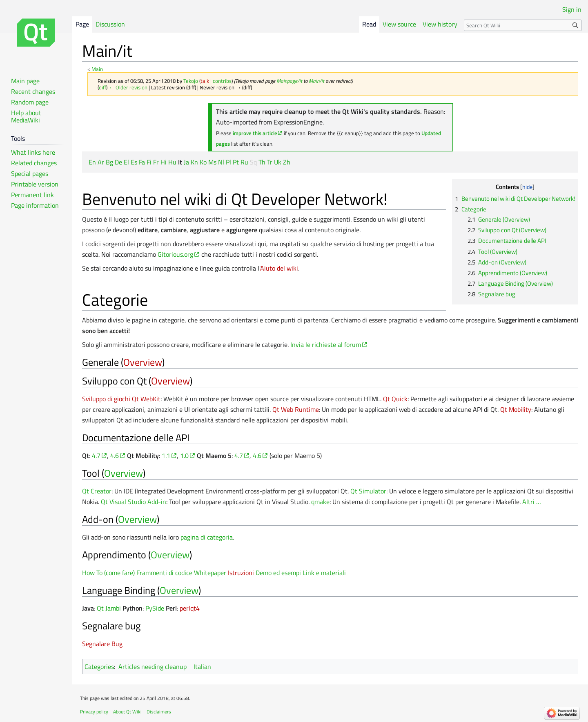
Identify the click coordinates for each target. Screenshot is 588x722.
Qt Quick (395, 399)
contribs (222, 81)
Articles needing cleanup (153, 666)
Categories (99, 666)
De (118, 162)
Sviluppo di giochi (106, 399)
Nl (221, 162)
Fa (142, 162)
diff (102, 87)
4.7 (96, 455)
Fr (156, 162)
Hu (172, 162)
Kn (194, 162)
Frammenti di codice (164, 573)
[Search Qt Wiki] (523, 25)
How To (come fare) (108, 573)
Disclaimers (159, 712)
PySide (155, 608)
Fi (149, 162)
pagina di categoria (207, 537)
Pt (236, 162)
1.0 (184, 455)
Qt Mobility (516, 409)
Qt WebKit (146, 399)
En (92, 162)
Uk (278, 162)
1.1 (166, 455)
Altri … (532, 502)
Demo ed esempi (278, 573)
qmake (320, 502)
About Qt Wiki (127, 712)
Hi (164, 162)
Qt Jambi (109, 608)
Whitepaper (210, 573)
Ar (101, 162)
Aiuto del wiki (279, 268)
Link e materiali (324, 573)
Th (262, 162)
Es (134, 162)
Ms (212, 162)
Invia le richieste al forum (326, 344)
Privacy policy (94, 712)
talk (205, 81)
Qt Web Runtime (296, 409)
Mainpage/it (289, 81)
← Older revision (128, 87)
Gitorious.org (175, 254)
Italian (202, 666)
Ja (186, 162)
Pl (228, 162)
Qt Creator (97, 491)
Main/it (316, 81)
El (126, 162)
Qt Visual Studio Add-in (134, 502)
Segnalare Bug (102, 644)
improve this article (255, 133)
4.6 (115, 455)
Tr (270, 162)
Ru (244, 162)
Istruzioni (241, 573)
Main (97, 69)
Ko (203, 162)
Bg (109, 162)
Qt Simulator (368, 491)
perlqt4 (190, 608)
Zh (287, 162)
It (180, 162)
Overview (143, 362)
